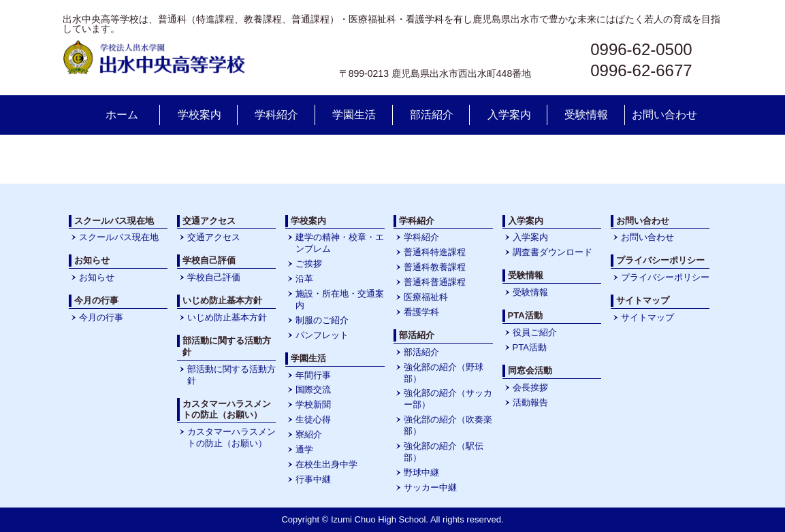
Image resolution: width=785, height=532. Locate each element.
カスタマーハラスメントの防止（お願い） (231, 437)
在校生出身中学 (326, 464)
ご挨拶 (309, 264)
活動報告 (530, 402)
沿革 (304, 279)
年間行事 (313, 375)
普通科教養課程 (435, 267)
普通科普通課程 (435, 282)
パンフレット (322, 335)
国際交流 (313, 389)
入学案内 (509, 115)
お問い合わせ (664, 115)
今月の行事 (101, 317)
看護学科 (421, 312)
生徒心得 (313, 419)
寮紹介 (309, 434)
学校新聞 (313, 404)
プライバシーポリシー (665, 277)
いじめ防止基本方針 (227, 317)
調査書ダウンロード (552, 252)
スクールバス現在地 (119, 237)
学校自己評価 (214, 277)
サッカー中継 (430, 487)
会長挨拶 (530, 387)
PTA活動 (530, 347)
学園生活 (354, 115)
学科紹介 (276, 115)
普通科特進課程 (435, 252)
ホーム (122, 115)
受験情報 (586, 115)
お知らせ (97, 277)
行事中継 (313, 479)
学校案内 (199, 115)
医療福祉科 (426, 297)
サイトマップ (647, 317)
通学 (304, 449)
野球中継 (421, 472)
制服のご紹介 (322, 320)
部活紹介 (432, 115)
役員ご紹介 (535, 332)
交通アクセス (214, 237)
